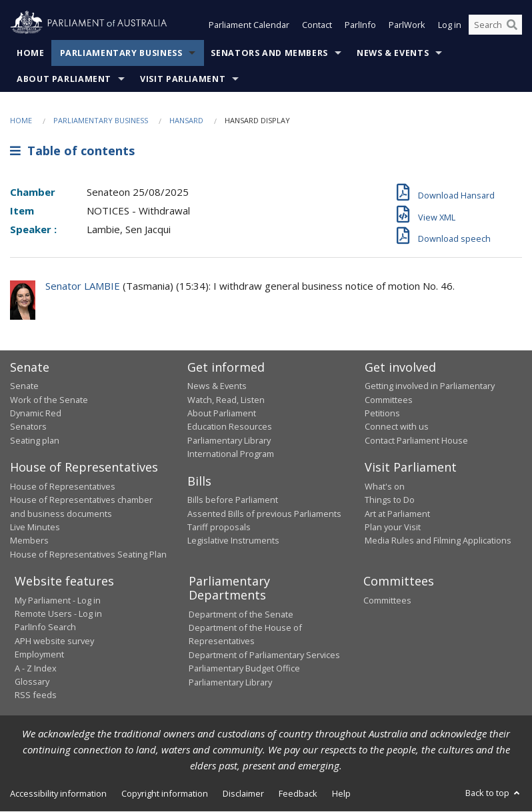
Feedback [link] (298, 793)
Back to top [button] (494, 793)
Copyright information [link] (165, 793)
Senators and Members (269, 53)
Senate (24, 386)
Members (29, 541)
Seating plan (35, 440)
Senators (28, 427)
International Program (231, 454)
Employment (39, 655)
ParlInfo (360, 25)
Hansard (186, 120)
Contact (317, 25)
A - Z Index (36, 668)
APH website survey (54, 641)
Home (31, 53)
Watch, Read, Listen (226, 400)
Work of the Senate (49, 400)
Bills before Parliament (233, 500)
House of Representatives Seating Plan (88, 554)
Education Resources (230, 427)
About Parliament (64, 79)
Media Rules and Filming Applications (438, 541)
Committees (387, 600)
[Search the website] (495, 25)
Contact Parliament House (416, 440)
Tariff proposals (219, 527)
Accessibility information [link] (58, 793)
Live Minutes (35, 527)
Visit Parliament (183, 79)
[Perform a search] (512, 25)
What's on (385, 486)
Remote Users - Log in (58, 613)
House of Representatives (63, 486)
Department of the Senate (241, 614)
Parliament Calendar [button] (249, 25)
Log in (450, 25)
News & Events (393, 53)
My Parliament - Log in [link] (58, 600)
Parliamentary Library (229, 440)
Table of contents (72, 151)
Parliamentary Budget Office (244, 669)
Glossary (32, 681)
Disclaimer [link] (243, 793)
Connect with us (397, 427)
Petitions (382, 413)
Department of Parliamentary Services (264, 655)
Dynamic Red (36, 413)
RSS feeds (36, 695)
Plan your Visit (393, 527)
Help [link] (341, 793)
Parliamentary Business (121, 53)
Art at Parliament (397, 514)
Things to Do (390, 500)
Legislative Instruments (233, 541)
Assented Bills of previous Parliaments (264, 514)
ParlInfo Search (45, 627)
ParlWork (407, 25)
